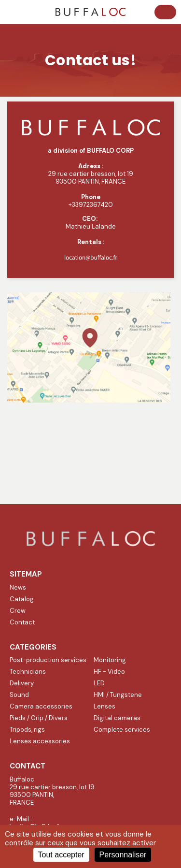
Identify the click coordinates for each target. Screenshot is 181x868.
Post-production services (48, 660)
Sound (19, 695)
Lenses (104, 706)
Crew (18, 611)
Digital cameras (117, 718)
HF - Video (109, 672)
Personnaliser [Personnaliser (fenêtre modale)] (123, 855)
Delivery (22, 683)
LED (99, 683)
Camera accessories (41, 706)
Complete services (122, 730)
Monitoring (110, 660)
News (18, 587)
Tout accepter (61, 855)
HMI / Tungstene (118, 695)
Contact (22, 622)
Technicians (28, 672)
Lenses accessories (40, 741)
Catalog (22, 599)
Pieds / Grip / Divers (39, 718)
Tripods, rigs (27, 730)
